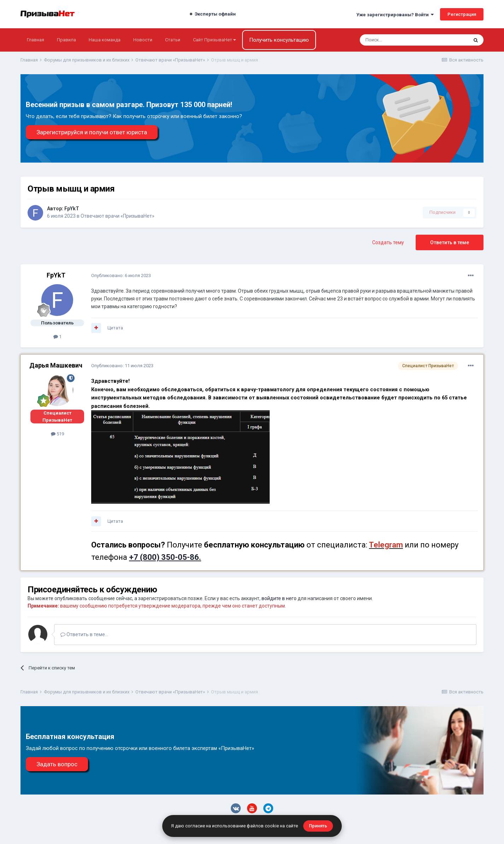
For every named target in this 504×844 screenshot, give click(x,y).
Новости (143, 40)
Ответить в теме (450, 242)
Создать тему (388, 242)
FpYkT (72, 209)
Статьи (173, 40)
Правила (66, 40)
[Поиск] (395, 40)
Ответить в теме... (84, 634)
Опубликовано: (121, 276)
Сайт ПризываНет (214, 40)
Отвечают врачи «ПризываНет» (118, 216)
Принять (318, 826)
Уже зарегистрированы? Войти (395, 15)
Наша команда (105, 40)
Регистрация (462, 14)
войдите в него (279, 598)
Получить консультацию (279, 40)
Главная (36, 40)
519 (57, 434)
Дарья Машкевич (56, 365)
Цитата (115, 328)
